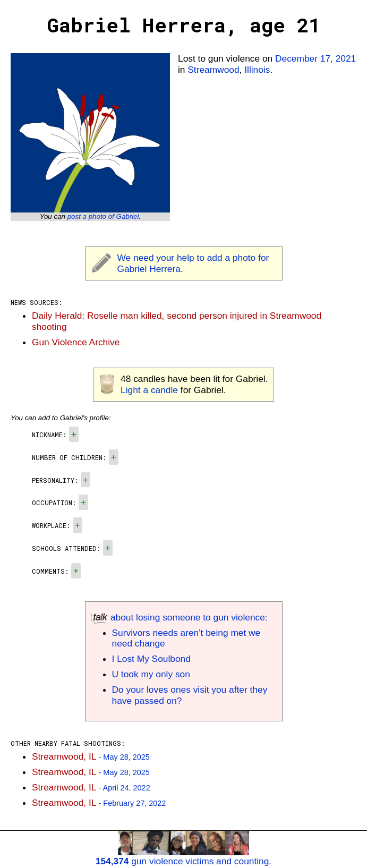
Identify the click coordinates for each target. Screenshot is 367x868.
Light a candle (149, 390)
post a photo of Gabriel (103, 216)
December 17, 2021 (315, 58)
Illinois (257, 70)
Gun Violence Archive (76, 342)
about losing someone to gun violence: (179, 617)
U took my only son (151, 674)
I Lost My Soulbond (151, 659)
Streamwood (213, 70)
